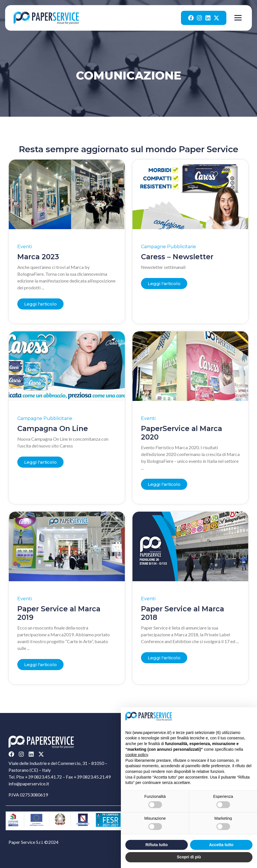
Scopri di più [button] (189, 857)
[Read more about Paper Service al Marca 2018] (164, 658)
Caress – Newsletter (177, 257)
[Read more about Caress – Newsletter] (164, 284)
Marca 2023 (38, 257)
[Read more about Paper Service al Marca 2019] (40, 665)
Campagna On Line (53, 428)
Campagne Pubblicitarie (168, 247)
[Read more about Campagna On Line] (40, 462)
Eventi (25, 247)
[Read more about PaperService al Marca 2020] (164, 484)
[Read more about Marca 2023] (40, 304)
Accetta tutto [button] (221, 845)
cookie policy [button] (137, 755)
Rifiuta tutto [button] (157, 845)
